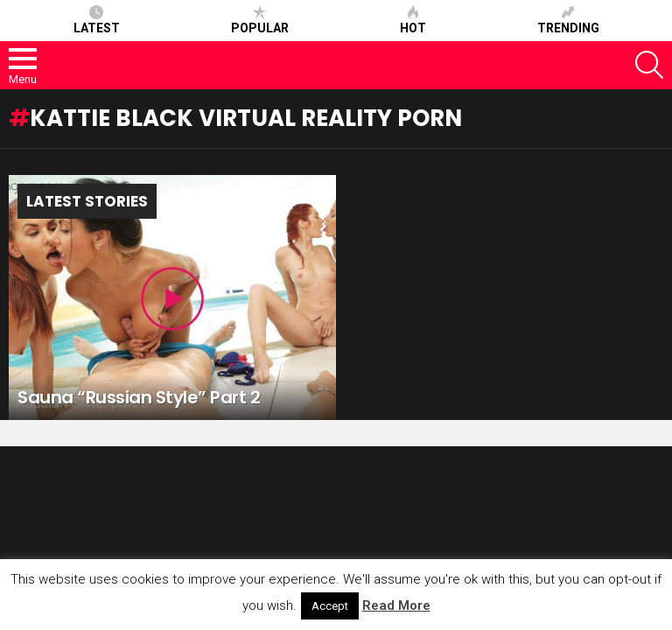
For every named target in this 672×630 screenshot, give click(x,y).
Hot (413, 20)
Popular (260, 20)
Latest (97, 20)
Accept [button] (330, 606)
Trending (568, 20)
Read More (396, 605)
